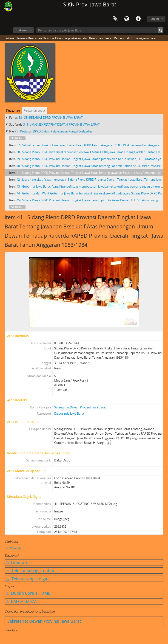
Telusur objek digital (28, 579)
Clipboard (115, 19)
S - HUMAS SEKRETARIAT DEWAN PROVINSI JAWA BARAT (61, 124)
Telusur (22, 30)
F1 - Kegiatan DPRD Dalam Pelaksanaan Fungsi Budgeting (54, 131)
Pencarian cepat (34, 110)
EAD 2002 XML (22, 601)
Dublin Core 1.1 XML (28, 593)
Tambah (15, 548)
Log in (155, 19)
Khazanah (13, 110)
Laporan (16, 562)
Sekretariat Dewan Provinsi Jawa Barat (80, 407)
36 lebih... (17, 138)
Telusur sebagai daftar (30, 571)
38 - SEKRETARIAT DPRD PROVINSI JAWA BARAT (51, 118)
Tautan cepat (138, 19)
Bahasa (127, 19)
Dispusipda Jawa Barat (69, 413)
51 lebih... (17, 207)
